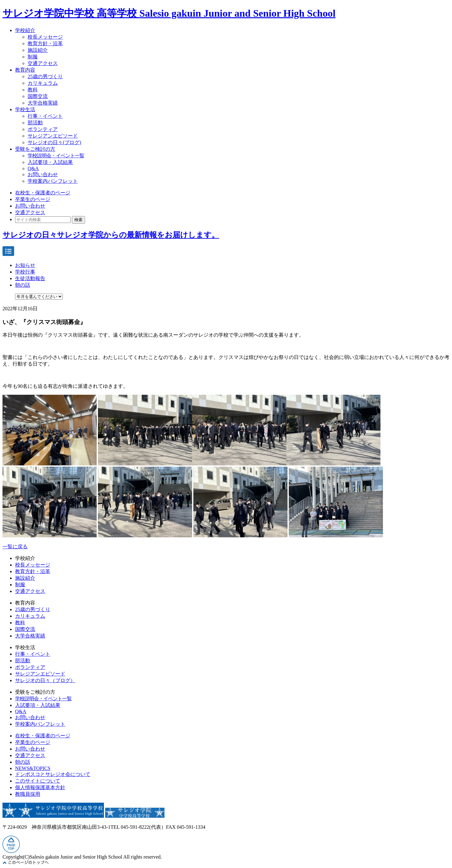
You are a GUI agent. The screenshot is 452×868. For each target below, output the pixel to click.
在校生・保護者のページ (43, 193)
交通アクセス (43, 63)
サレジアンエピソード (53, 136)
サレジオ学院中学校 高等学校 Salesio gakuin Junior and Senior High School (169, 13)
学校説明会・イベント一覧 (56, 156)
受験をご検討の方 (35, 149)
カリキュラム (43, 83)
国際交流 (38, 96)
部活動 (35, 123)
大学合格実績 (43, 103)
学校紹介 (25, 30)
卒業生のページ (33, 199)
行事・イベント (45, 116)
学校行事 (25, 272)
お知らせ (25, 265)
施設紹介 (38, 50)
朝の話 (23, 285)
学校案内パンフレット (53, 181)
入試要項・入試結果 (50, 162)
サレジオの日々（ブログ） (45, 680)
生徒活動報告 (30, 278)
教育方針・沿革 (45, 43)
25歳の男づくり (45, 76)
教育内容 (25, 70)
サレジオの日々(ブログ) (54, 142)
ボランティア (43, 129)
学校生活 (25, 109)
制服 (33, 57)
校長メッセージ (45, 37)
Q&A (33, 168)
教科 (33, 90)
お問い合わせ (43, 174)
